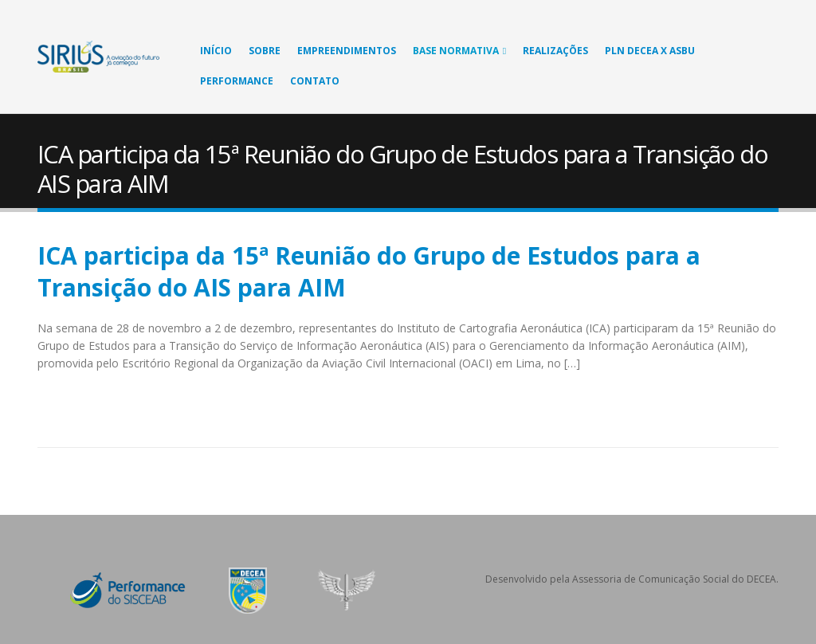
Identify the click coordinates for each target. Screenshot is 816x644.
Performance (237, 81)
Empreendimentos (347, 51)
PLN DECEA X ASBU (650, 51)
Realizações (555, 51)
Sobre (265, 51)
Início (216, 51)
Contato (315, 81)
